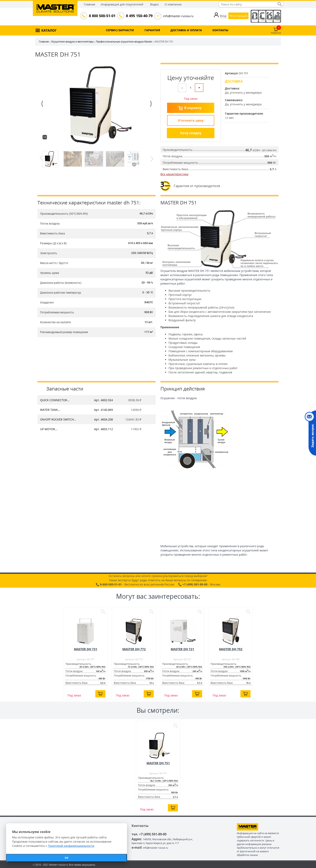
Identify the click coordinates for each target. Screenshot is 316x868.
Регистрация (238, 16)
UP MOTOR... (49, 429)
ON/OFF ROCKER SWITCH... (58, 419)
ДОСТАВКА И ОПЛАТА (186, 30)
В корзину (193, 108)
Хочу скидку (191, 133)
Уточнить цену (191, 120)
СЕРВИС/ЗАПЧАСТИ (120, 30)
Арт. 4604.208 (103, 419)
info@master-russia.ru (178, 16)
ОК (67, 858)
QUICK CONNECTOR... (55, 400)
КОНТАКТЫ (220, 30)
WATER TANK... (50, 410)
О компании (173, 4)
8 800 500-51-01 (102, 16)
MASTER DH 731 (86, 649)
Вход (223, 16)
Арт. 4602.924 (103, 400)
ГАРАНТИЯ (152, 30)
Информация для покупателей (122, 4)
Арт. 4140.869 (103, 410)
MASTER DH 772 (134, 649)
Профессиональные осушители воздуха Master (124, 42)
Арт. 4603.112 (103, 429)
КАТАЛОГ (49, 30)
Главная (89, 4)
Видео (154, 4)
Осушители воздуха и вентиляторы (72, 42)
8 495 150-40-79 (139, 16)
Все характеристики (174, 174)
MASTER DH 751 (158, 763)
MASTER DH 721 (182, 649)
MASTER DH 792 (231, 649)
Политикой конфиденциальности (71, 846)
